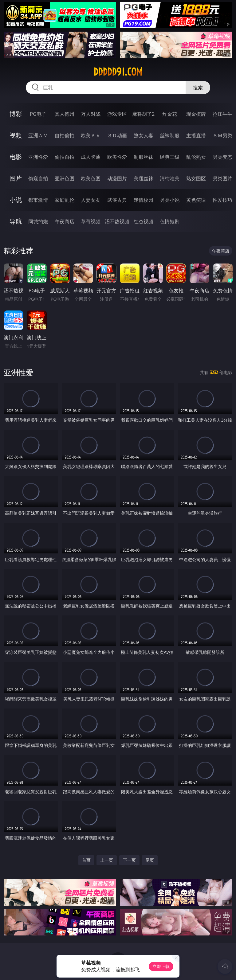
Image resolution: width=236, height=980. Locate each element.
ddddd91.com (118, 72)
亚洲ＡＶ (38, 135)
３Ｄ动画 (117, 135)
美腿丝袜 (144, 178)
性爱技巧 (222, 200)
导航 (16, 221)
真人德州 (65, 114)
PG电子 (38, 114)
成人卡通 (91, 157)
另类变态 (222, 157)
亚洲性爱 (38, 157)
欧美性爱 (117, 157)
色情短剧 (170, 221)
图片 (16, 178)
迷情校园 (144, 200)
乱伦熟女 (196, 157)
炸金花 (170, 114)
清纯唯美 (170, 178)
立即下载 (161, 966)
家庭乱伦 (65, 200)
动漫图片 (117, 178)
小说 (16, 200)
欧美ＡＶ (91, 135)
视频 (16, 135)
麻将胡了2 (143, 114)
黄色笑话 (196, 200)
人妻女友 (91, 200)
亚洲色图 (65, 178)
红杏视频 (144, 221)
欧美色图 (91, 178)
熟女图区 (196, 178)
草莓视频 (91, 221)
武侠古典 (117, 200)
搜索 (198, 88)
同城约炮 (38, 221)
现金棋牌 (196, 114)
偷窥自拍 (38, 178)
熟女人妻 (144, 135)
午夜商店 (65, 221)
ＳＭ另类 (222, 135)
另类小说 (170, 200)
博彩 (16, 114)
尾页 (150, 860)
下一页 (129, 860)
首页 (86, 860)
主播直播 (196, 135)
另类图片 (222, 178)
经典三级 (170, 157)
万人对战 (91, 114)
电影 (16, 157)
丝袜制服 (170, 135)
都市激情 (38, 200)
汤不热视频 (117, 221)
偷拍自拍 (65, 157)
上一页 (107, 860)
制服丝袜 (144, 157)
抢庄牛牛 (222, 114)
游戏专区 (117, 114)
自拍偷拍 (65, 135)
